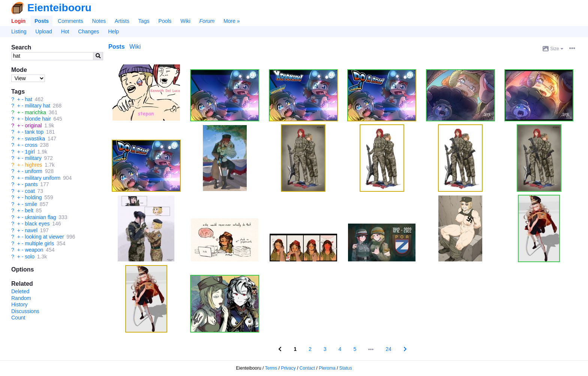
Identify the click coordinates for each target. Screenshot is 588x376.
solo (30, 257)
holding (33, 197)
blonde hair (38, 119)
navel (31, 230)
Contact (307, 368)
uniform (34, 171)
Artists (122, 21)
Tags (144, 21)
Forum (207, 21)
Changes (88, 31)
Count (18, 318)
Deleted (20, 291)
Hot (65, 31)
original (33, 125)
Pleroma (327, 368)
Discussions (25, 311)
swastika (35, 139)
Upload (43, 31)
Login (18, 21)
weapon (34, 250)
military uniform (43, 178)
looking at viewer (44, 237)
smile (31, 204)
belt (29, 210)
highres (33, 165)
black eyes (37, 224)
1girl (30, 152)
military (33, 158)
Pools (165, 21)
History (19, 304)
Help (113, 31)
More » (232, 21)
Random (21, 298)
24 (388, 349)
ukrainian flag (40, 217)
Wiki (185, 21)
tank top (34, 132)
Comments (70, 21)
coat (30, 191)
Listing (19, 31)
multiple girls (39, 243)
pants (31, 184)
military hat (37, 106)
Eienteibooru (59, 8)
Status (346, 368)
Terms (271, 368)
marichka (35, 112)
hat (28, 99)
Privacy (288, 368)
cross (31, 145)
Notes (99, 21)
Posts (42, 21)
